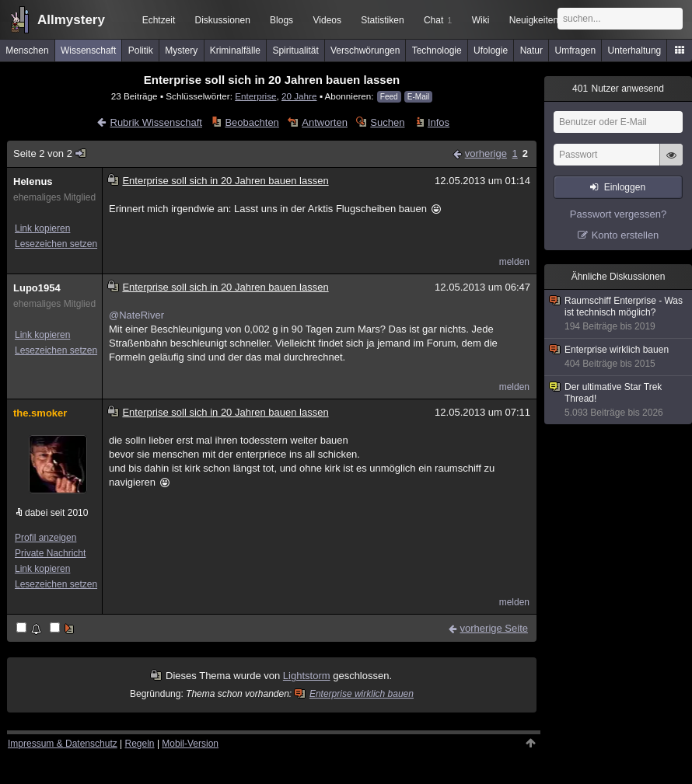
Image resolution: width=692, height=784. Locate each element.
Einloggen (625, 187)
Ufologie (491, 51)
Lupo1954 (37, 288)
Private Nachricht (50, 553)
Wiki (481, 20)
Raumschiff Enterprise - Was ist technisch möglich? (619, 314)
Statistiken (382, 20)
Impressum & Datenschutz (63, 744)
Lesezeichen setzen (56, 244)
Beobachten (252, 122)
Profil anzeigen (45, 538)
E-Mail (418, 97)
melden (514, 262)
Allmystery (71, 20)
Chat (438, 20)
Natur (531, 51)
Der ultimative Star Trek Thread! (619, 400)
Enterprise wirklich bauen (355, 694)
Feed (389, 97)
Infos (439, 122)
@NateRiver (136, 315)
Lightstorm (307, 676)
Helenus (33, 181)
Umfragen (576, 51)
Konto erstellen (626, 235)
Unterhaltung (635, 51)
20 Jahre (299, 96)
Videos (327, 20)
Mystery (181, 51)
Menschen (27, 51)
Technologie (437, 51)
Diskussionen (222, 20)
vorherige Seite (494, 628)
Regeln (140, 744)
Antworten (325, 122)
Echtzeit (159, 20)
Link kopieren (42, 228)
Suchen (387, 122)
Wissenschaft (88, 51)
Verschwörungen (365, 51)
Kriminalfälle (235, 51)
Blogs (281, 20)
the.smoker (40, 413)
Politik (141, 51)
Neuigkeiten (534, 20)
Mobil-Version (190, 744)
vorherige (486, 153)
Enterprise (255, 96)
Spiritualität (295, 51)
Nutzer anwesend (618, 89)
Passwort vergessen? (618, 214)
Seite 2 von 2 (50, 153)
